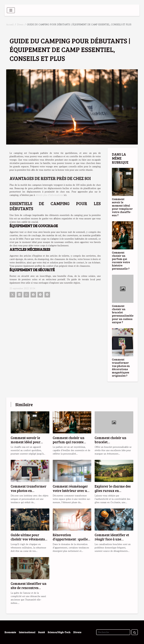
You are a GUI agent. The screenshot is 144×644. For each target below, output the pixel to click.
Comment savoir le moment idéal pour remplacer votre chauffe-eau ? (122, 207)
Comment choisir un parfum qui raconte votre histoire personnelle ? (121, 260)
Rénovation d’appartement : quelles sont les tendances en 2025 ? (71, 541)
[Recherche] (113, 632)
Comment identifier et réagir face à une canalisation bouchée (112, 539)
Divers (20, 24)
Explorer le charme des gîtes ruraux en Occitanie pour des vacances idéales (113, 493)
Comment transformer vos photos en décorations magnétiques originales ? (121, 367)
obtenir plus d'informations (49, 195)
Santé (41, 632)
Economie (10, 632)
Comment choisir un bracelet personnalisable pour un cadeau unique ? (123, 314)
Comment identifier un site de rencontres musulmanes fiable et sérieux (29, 590)
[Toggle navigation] (11, 10)
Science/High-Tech (59, 632)
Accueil (10, 24)
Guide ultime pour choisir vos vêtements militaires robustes (28, 539)
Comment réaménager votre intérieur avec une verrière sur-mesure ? (72, 490)
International (27, 632)
